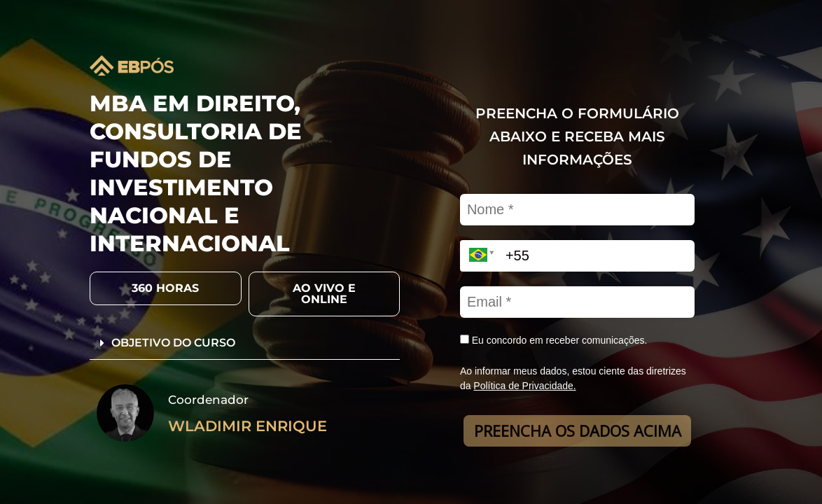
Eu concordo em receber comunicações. (553, 340)
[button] (166, 288)
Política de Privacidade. (524, 386)
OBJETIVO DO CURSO (173, 343)
